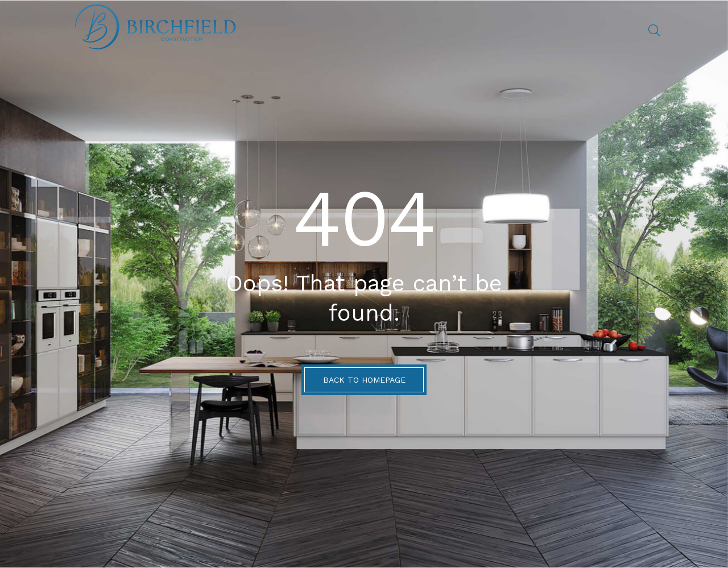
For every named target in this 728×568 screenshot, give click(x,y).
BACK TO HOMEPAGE (364, 380)
